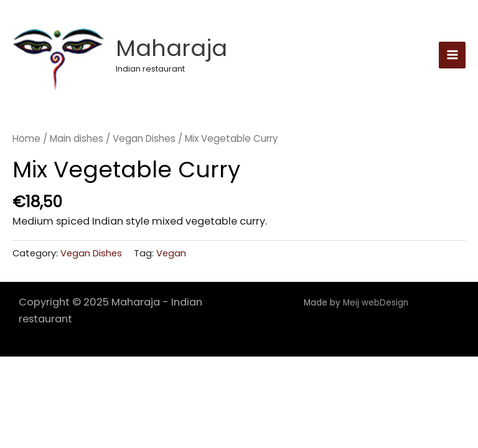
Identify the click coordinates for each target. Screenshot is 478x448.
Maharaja (171, 48)
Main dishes (77, 138)
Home (26, 138)
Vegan (171, 253)
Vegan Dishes (144, 138)
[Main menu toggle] (452, 55)
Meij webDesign (377, 303)
